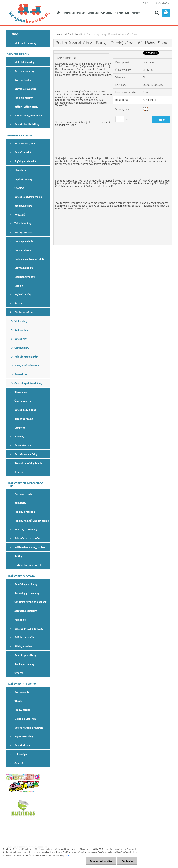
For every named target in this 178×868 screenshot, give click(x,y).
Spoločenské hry (70, 34)
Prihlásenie (148, 3)
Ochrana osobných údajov (100, 13)
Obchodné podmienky (75, 13)
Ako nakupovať (122, 13)
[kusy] (120, 119)
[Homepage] (58, 13)
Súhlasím (127, 861)
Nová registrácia (162, 3)
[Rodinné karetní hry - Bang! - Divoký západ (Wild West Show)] (81, 52)
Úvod (58, 34)
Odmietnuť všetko (100, 861)
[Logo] (29, 13)
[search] (157, 13)
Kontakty (136, 13)
